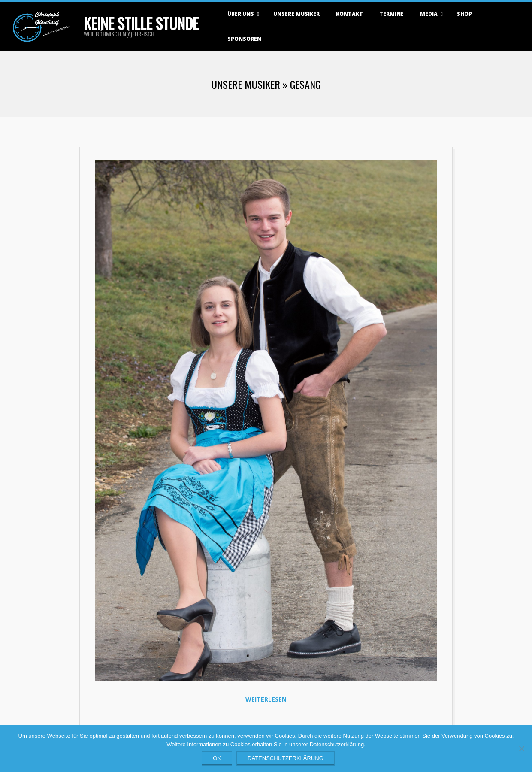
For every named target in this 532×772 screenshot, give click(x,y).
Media (429, 14)
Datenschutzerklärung (286, 758)
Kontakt (349, 14)
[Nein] (521, 748)
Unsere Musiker (296, 14)
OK (217, 758)
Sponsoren (244, 39)
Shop (464, 14)
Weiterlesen (266, 699)
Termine (391, 14)
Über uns (241, 14)
